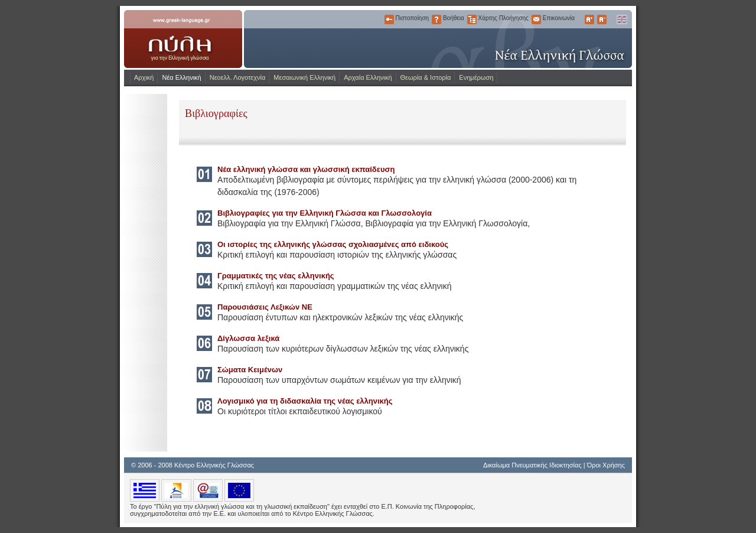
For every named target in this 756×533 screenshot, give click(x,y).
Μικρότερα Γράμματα (602, 19)
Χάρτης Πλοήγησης (472, 19)
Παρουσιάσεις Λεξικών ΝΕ (265, 307)
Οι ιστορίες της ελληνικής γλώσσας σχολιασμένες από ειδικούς (333, 244)
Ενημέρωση (476, 77)
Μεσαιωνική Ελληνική (304, 77)
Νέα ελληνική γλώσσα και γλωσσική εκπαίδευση (306, 169)
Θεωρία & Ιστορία (426, 77)
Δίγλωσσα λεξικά (248, 338)
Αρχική (144, 77)
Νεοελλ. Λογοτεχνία (238, 77)
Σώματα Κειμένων (250, 370)
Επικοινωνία (536, 19)
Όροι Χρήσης (606, 465)
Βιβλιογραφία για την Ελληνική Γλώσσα (289, 223)
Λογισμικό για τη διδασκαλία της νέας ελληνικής (305, 401)
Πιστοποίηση (389, 19)
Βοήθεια (436, 19)
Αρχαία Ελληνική (368, 77)
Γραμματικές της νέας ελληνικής (276, 276)
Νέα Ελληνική (181, 77)
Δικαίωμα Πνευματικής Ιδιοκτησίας (532, 465)
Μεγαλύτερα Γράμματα (589, 19)
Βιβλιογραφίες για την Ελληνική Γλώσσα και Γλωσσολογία (325, 213)
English (621, 19)
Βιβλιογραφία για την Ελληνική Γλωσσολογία (446, 223)
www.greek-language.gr (183, 39)
